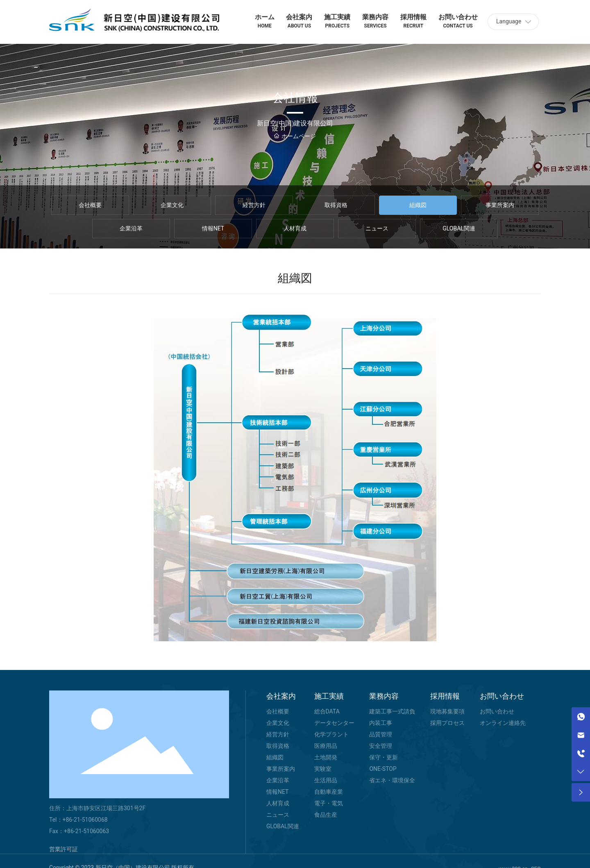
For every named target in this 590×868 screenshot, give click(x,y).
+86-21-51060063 (86, 831)
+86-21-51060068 (85, 820)
